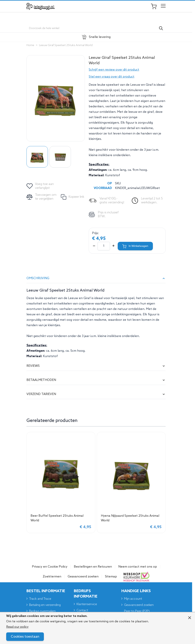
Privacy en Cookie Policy (50, 567)
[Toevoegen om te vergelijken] (42, 197)
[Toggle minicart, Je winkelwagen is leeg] (155, 6)
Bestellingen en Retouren (93, 567)
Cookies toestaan (25, 637)
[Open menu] (163, 6)
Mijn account (133, 599)
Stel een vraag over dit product (112, 77)
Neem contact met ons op (138, 567)
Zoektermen (52, 577)
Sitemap (111, 577)
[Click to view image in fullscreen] (56, 98)
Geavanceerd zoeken (83, 577)
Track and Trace (40, 599)
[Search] (161, 28)
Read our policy (17, 627)
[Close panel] (190, 618)
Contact (82, 610)
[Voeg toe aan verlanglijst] (40, 186)
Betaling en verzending (45, 605)
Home (30, 45)
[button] (127, 70)
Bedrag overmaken (42, 611)
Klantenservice (87, 604)
